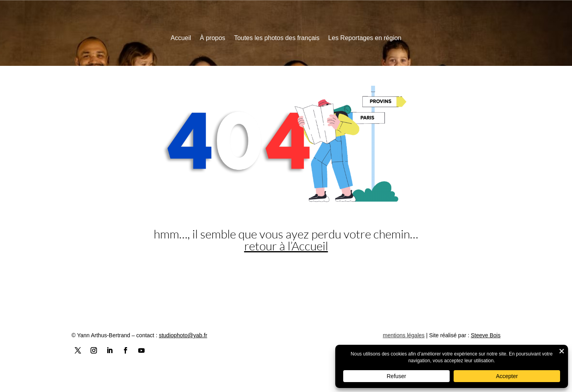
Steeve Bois (486, 335)
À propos (213, 38)
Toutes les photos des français (277, 38)
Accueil (181, 38)
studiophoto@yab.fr (183, 335)
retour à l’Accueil (286, 246)
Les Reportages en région (365, 38)
